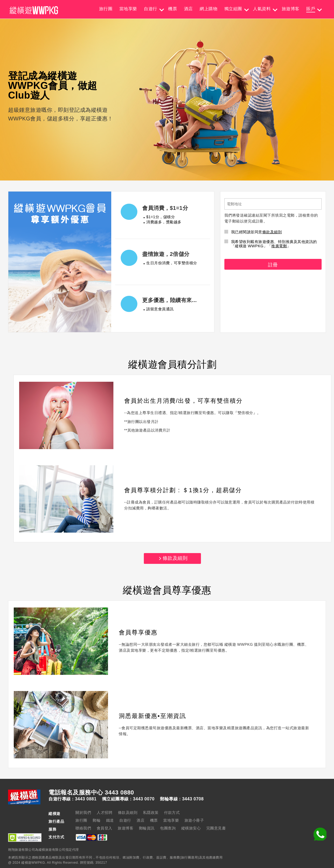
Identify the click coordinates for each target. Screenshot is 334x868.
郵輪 (97, 820)
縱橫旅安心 (191, 828)
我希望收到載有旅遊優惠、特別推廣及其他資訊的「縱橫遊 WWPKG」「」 (271, 244)
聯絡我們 (83, 828)
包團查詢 (168, 828)
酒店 (188, 9)
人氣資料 (262, 9)
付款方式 (172, 813)
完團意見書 (216, 828)
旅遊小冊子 (194, 820)
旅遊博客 (291, 9)
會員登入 (105, 828)
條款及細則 (272, 232)
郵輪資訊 (147, 828)
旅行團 (106, 9)
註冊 (273, 265)
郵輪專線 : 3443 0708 (182, 799)
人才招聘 (105, 813)
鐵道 (110, 820)
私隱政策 (151, 813)
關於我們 (83, 813)
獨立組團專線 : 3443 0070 (128, 799)
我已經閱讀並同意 (253, 232)
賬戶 (311, 9)
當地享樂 (128, 9)
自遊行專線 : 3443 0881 (72, 799)
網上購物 (208, 9)
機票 (173, 9)
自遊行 (151, 9)
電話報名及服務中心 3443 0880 (91, 793)
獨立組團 (233, 9)
